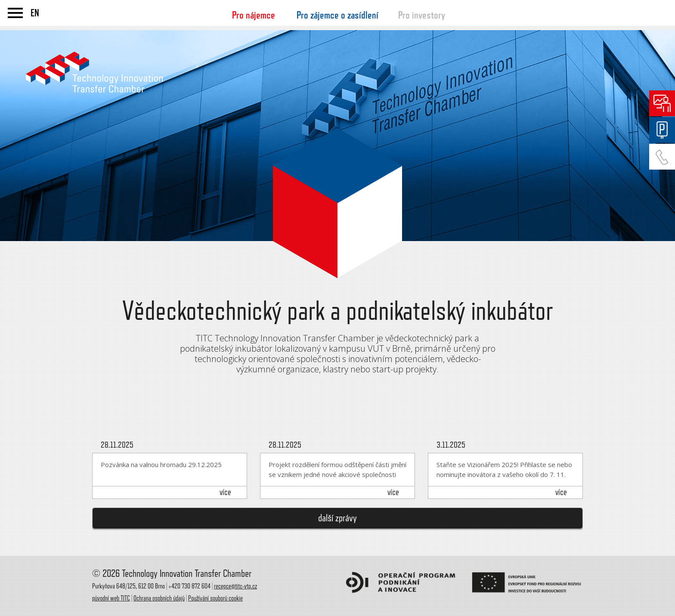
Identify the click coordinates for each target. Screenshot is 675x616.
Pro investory (422, 15)
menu (15, 13)
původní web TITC (111, 598)
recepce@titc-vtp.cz (235, 586)
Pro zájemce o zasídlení (337, 15)
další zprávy (337, 518)
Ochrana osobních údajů (159, 598)
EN (35, 13)
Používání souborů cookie (215, 598)
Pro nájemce (254, 15)
